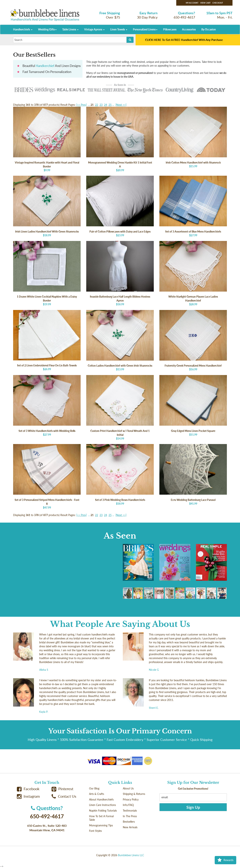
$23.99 (120, 206)
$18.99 (47, 206)
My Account (192, 3)
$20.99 (120, 139)
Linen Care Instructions (102, 805)
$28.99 (193, 273)
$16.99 (193, 341)
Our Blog (94, 788)
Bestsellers (129, 822)
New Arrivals (130, 827)
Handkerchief (45, 66)
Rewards (225, 860)
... (89, 105)
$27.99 (193, 206)
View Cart (205, 3)
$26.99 (47, 340)
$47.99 (47, 477)
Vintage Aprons (94, 29)
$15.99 (193, 137)
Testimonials (130, 811)
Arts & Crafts (97, 794)
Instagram (28, 796)
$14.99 (120, 408)
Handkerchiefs (23, 29)
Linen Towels (119, 29)
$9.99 (47, 139)
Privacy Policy (131, 799)
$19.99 (47, 273)
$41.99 (193, 475)
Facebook (28, 789)
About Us (128, 788)
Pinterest (62, 789)
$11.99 (193, 406)
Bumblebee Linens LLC (131, 855)
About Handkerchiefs (101, 799)
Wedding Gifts (47, 29)
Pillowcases (170, 29)
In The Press (130, 816)
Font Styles (95, 831)
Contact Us (64, 796)
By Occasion (209, 29)
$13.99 (120, 341)
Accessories (189, 29)
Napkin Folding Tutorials (103, 811)
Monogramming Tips (101, 825)
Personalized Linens (145, 29)
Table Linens (70, 29)
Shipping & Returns (134, 794)
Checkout (218, 3)
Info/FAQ (128, 805)
